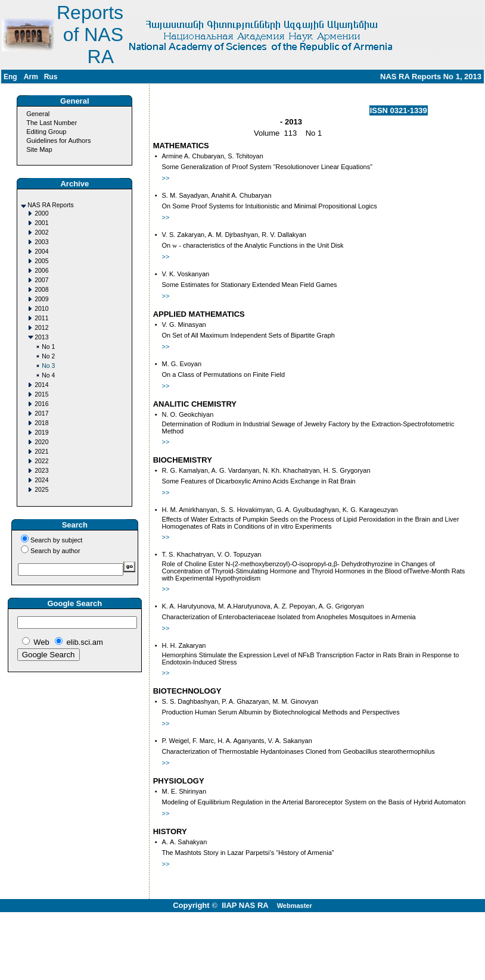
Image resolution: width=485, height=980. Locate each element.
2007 (41, 280)
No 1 (48, 347)
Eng (10, 77)
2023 (41, 471)
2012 (41, 328)
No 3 (48, 366)
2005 (41, 261)
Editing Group (46, 132)
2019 (41, 433)
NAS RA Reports (50, 205)
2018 (41, 423)
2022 (41, 461)
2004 (41, 252)
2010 (41, 309)
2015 (41, 394)
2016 (41, 404)
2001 (41, 223)
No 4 (48, 375)
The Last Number (52, 123)
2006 (41, 271)
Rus (51, 77)
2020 (41, 442)
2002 (41, 232)
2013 (41, 337)
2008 (41, 290)
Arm (31, 77)
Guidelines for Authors (58, 141)
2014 (41, 385)
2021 (41, 452)
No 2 (48, 356)
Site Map (39, 149)
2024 (41, 480)
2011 (41, 318)
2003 (41, 242)
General (38, 114)
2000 (41, 213)
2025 (41, 490)
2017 (41, 413)
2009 (41, 299)
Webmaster (295, 906)
